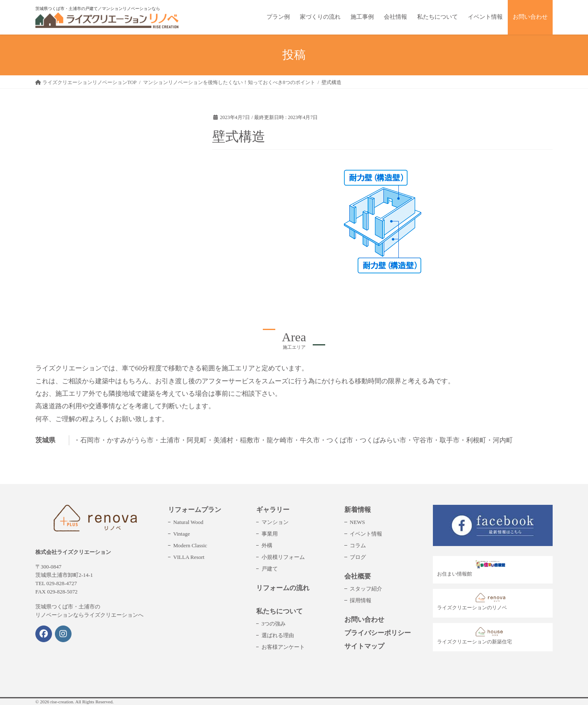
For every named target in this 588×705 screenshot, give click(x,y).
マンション (275, 522)
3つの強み (274, 624)
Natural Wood (188, 522)
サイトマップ (364, 646)
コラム (358, 545)
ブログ (358, 557)
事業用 (270, 534)
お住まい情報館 (473, 568)
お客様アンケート (283, 647)
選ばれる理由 (278, 635)
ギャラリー (273, 510)
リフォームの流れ (283, 588)
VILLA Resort (189, 557)
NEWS (357, 522)
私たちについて (279, 611)
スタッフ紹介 (366, 589)
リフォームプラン (195, 510)
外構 (267, 545)
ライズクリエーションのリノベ (473, 602)
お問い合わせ (364, 619)
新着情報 (358, 510)
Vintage (181, 534)
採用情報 (361, 600)
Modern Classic (190, 545)
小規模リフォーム (283, 557)
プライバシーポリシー (378, 633)
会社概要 (358, 576)
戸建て (270, 569)
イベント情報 (366, 534)
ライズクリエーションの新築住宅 (474, 636)
